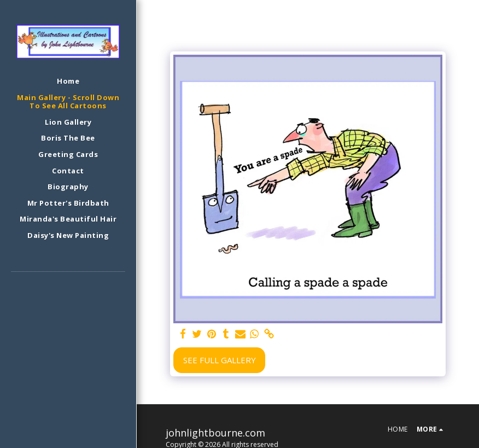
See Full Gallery (220, 360)
